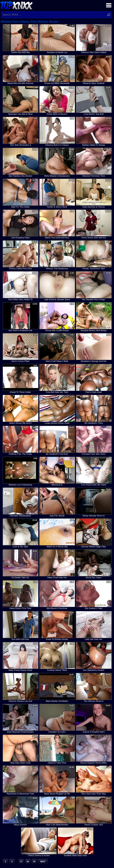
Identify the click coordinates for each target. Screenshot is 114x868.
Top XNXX (16, 5)
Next (43, 862)
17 (21, 862)
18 (28, 862)
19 (34, 862)
